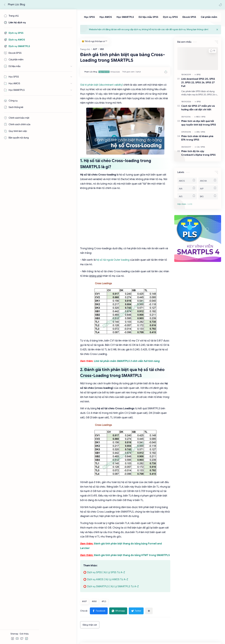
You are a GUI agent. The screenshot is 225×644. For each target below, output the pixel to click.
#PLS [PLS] (67, 564)
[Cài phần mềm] (190, 19)
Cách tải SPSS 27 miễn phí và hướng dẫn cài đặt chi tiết (198, 109)
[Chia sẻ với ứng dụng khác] (112, 573)
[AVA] (187, 190)
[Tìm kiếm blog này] (68, 5)
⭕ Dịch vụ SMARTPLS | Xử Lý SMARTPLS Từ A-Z (74, 549)
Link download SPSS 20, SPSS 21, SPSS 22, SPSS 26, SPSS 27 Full (198, 84)
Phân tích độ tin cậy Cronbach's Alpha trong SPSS (198, 155)
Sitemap (15, 634)
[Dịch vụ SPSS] (152, 19)
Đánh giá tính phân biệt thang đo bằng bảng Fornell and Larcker (96, 511)
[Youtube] (62, 624)
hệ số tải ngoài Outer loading (76, 263)
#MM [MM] (57, 564)
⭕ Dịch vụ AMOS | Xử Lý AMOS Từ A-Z (69, 542)
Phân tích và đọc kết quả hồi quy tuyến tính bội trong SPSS (199, 124)
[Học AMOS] (87, 19)
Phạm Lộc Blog (17, 5)
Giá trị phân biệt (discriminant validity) (64, 86)
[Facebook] (51, 624)
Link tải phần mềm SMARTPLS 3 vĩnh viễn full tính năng (90, 355)
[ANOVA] (208, 182)
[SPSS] (199, 76)
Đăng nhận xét (53, 587)
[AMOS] (187, 182)
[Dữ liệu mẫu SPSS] (130, 19)
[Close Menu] (218, 31)
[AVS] (187, 198)
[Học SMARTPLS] (107, 19)
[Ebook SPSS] (171, 19)
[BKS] (208, 198)
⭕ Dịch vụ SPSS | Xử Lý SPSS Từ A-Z (67, 535)
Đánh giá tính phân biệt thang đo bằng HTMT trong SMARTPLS (95, 518)
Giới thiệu (24, 634)
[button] (220, 5)
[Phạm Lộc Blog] (54, 73)
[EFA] (199, 133)
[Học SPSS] (71, 19)
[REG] (199, 118)
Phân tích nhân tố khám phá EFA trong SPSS (197, 140)
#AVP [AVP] (47, 564)
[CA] (199, 148)
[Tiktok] (71, 624)
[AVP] (208, 190)
